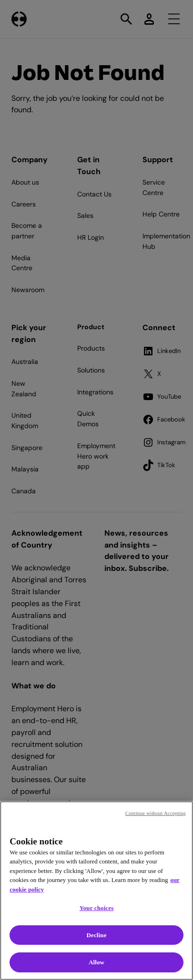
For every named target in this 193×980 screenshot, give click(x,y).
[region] (96, 891)
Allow (96, 962)
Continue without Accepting (156, 813)
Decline (96, 935)
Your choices (97, 908)
